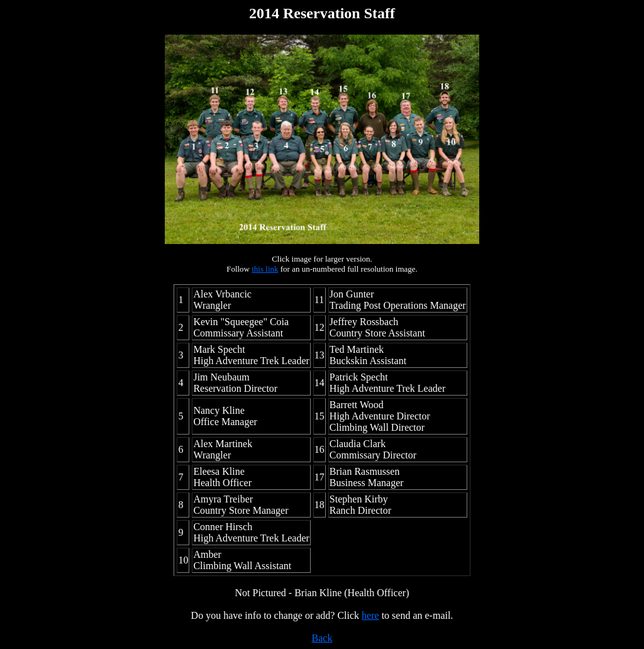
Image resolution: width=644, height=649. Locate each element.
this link (265, 269)
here (370, 615)
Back (322, 638)
